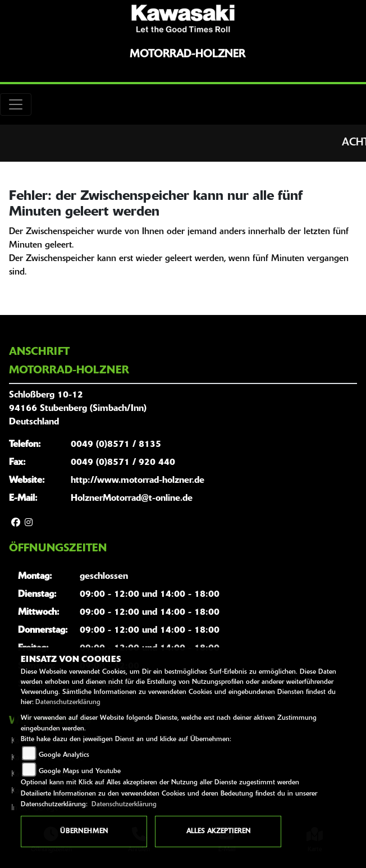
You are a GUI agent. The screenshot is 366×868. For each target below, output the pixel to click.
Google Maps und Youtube (80, 771)
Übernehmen (84, 832)
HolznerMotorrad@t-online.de (132, 499)
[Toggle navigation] (16, 104)
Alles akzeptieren (218, 832)
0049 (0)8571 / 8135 (116, 445)
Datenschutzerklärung (68, 702)
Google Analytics (64, 755)
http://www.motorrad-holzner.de (138, 481)
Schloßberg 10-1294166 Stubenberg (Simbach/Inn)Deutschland (78, 409)
